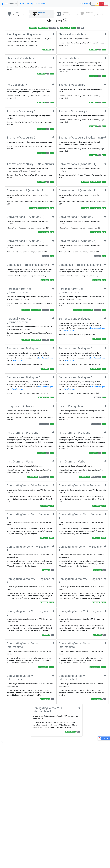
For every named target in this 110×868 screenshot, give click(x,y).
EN (102, 4)
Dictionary (29, 4)
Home (22, 4)
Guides (44, 4)
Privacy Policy (85, 4)
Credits (37, 4)
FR (106, 4)
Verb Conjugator (70, 331)
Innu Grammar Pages (98, 328)
